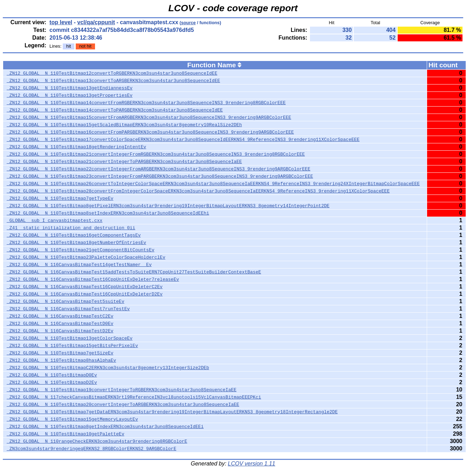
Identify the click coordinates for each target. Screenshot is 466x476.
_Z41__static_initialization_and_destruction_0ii (71, 228)
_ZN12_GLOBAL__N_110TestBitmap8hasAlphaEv (61, 360)
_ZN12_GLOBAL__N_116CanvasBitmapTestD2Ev (60, 331)
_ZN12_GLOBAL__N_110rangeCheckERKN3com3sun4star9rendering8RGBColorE (97, 441)
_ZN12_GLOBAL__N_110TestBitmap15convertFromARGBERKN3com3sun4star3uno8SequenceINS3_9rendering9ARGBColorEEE (149, 117)
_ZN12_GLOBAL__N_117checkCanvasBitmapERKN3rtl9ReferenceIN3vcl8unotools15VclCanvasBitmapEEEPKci (134, 397)
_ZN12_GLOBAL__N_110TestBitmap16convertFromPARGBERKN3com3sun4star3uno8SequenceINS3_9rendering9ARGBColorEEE (150, 132)
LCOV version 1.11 (252, 464)
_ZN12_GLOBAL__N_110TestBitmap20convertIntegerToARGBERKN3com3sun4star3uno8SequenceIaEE (123, 404)
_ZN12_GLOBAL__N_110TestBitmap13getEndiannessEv (70, 88)
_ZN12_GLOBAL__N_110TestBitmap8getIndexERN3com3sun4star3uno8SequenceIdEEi (105, 427)
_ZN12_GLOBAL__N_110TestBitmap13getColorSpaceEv (70, 338)
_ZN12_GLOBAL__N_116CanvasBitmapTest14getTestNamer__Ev (79, 265)
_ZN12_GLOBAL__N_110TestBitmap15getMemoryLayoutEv (72, 419)
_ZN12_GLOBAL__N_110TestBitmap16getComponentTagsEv (74, 235)
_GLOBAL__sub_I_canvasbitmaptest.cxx (55, 220)
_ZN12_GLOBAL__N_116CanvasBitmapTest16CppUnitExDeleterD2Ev (85, 294)
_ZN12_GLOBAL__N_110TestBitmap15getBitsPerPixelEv (72, 346)
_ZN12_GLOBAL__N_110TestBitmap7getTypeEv (60, 198)
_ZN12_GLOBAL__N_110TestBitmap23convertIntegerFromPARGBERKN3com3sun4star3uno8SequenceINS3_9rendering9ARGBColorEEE (160, 176)
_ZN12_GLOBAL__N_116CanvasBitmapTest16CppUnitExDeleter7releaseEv (93, 279)
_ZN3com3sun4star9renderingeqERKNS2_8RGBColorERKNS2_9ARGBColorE (92, 449)
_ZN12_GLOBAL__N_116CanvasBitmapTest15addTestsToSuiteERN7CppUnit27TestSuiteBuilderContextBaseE (134, 272)
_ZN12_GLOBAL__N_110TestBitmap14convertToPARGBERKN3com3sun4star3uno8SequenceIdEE (115, 110)
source (188, 23)
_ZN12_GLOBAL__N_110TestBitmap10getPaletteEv (65, 434)
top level (61, 22)
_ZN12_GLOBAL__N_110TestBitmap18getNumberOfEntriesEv (76, 243)
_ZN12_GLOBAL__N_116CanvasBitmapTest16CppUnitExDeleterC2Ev (85, 287)
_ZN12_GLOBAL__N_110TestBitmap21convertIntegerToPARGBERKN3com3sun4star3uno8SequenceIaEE (124, 162)
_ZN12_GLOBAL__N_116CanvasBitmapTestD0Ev (60, 324)
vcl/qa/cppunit (96, 22)
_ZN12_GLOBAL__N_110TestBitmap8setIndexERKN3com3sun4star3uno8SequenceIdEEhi (108, 213)
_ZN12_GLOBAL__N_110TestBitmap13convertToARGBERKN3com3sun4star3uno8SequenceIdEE (113, 81)
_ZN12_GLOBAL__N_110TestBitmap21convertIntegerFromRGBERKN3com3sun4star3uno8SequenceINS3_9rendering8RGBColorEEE (156, 154)
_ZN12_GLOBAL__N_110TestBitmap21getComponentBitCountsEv (80, 250)
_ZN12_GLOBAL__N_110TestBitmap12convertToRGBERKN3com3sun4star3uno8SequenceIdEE (112, 73)
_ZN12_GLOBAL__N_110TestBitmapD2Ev (52, 382)
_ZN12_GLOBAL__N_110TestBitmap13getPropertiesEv (70, 95)
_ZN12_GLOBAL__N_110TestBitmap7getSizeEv (60, 353)
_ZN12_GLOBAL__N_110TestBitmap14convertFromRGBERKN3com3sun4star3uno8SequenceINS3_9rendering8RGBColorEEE (146, 103)
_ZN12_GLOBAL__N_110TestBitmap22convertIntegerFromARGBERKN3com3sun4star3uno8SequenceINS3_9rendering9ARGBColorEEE (158, 169)
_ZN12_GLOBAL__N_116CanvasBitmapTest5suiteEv (65, 301)
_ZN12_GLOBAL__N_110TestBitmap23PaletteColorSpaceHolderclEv (86, 257)
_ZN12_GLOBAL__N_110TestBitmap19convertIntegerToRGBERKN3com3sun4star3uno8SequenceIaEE (121, 390)
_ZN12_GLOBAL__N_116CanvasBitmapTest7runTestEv (68, 309)
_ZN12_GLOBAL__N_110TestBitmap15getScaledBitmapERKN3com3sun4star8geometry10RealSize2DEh (124, 125)
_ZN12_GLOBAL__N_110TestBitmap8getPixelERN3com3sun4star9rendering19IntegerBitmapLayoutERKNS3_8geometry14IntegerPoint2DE (168, 206)
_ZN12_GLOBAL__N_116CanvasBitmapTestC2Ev (60, 316)
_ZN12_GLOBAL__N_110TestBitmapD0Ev (52, 375)
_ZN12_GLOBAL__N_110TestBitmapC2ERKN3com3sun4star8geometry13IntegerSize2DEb (108, 368)
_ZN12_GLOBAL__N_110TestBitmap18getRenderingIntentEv (76, 147)
